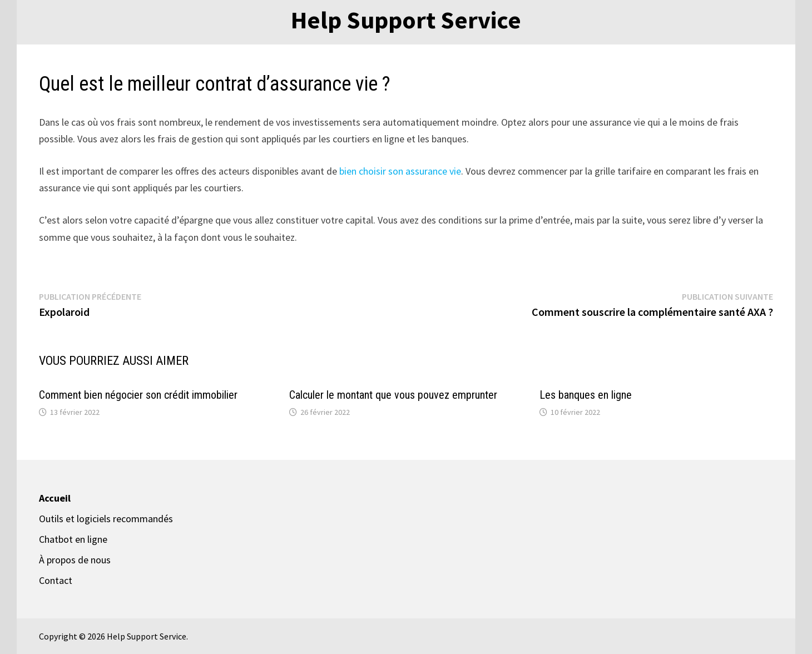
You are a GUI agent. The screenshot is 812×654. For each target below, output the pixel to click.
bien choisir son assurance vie (400, 171)
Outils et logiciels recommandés (106, 519)
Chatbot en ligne (73, 539)
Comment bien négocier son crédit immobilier (138, 395)
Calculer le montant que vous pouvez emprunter (393, 395)
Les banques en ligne (586, 395)
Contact (56, 580)
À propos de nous (75, 560)
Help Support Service (406, 20)
